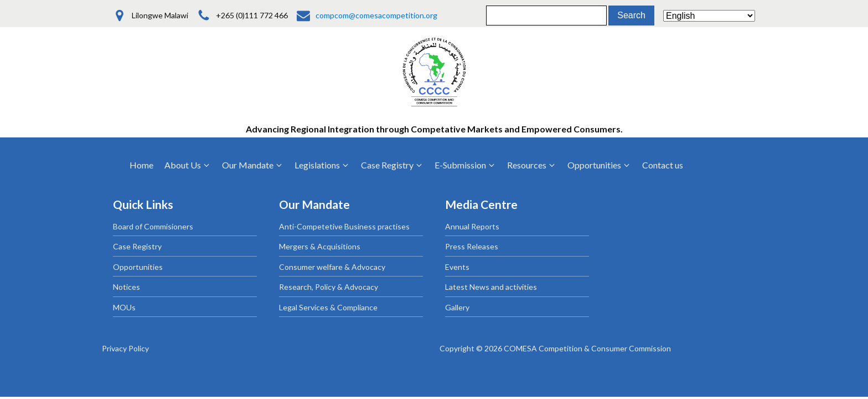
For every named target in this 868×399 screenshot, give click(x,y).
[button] (188, 165)
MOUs (124, 307)
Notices (126, 287)
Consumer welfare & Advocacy (332, 267)
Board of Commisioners (153, 226)
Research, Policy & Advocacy (329, 287)
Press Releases (472, 246)
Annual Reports (472, 226)
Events (457, 267)
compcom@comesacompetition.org (376, 15)
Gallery (457, 307)
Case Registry (137, 246)
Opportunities (138, 267)
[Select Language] (709, 16)
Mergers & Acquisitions (320, 246)
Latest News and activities (491, 287)
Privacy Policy (125, 348)
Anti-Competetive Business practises (344, 226)
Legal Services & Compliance (328, 307)
